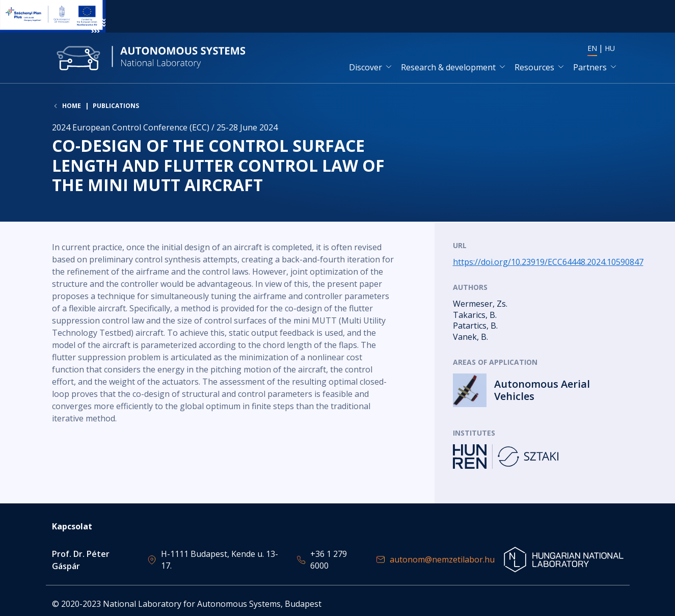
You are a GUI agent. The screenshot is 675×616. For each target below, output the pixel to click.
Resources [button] (534, 68)
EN (592, 49)
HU (610, 49)
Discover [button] (366, 68)
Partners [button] (590, 68)
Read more (538, 391)
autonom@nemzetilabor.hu (442, 559)
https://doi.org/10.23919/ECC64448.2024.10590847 (548, 262)
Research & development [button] (448, 68)
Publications (116, 107)
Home (72, 107)
